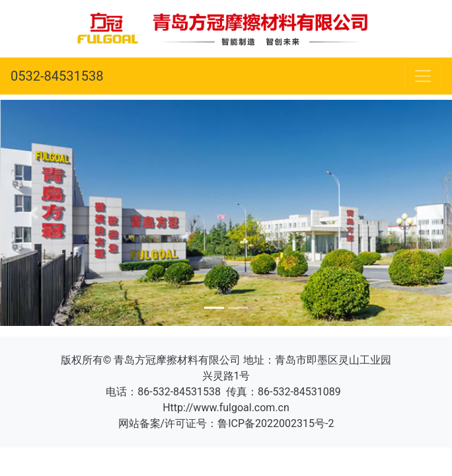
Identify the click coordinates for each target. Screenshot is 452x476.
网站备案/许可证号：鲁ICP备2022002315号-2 (226, 423)
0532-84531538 (57, 76)
